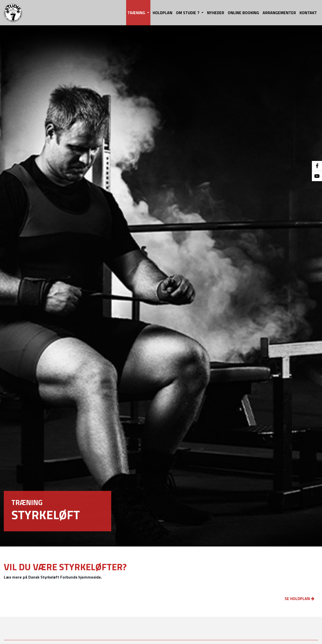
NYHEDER (216, 13)
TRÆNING (137, 13)
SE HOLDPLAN (300, 599)
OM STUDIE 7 (188, 13)
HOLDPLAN (163, 13)
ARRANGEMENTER (279, 13)
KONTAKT (308, 13)
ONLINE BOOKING (243, 13)
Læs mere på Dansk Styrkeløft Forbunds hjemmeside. (53, 577)
